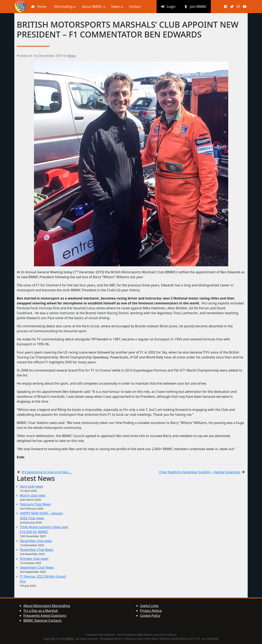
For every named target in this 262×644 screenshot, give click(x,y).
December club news (36, 541)
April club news (32, 486)
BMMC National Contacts (42, 620)
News (72, 56)
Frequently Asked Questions (45, 616)
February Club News (35, 504)
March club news (33, 495)
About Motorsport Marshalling (47, 606)
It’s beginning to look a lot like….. (47, 472)
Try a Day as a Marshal (41, 611)
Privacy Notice (151, 611)
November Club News (37, 550)
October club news (34, 559)
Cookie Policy (150, 616)
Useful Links (149, 606)
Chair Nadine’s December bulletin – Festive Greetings (200, 472)
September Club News (37, 567)
